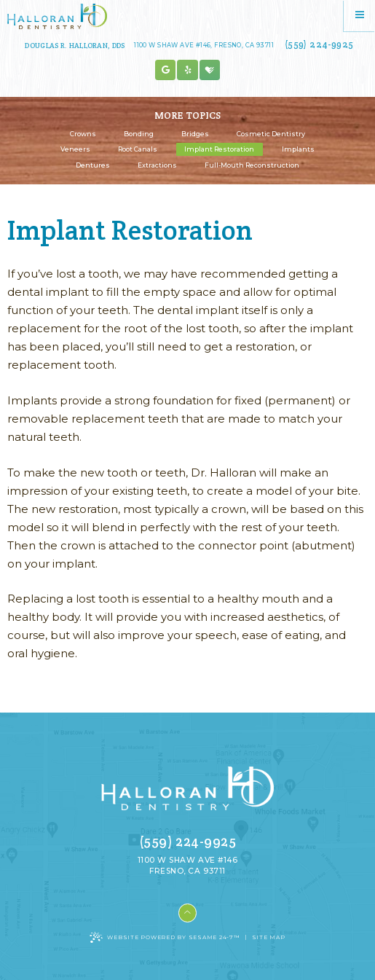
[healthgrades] (210, 70)
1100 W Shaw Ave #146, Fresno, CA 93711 (204, 45)
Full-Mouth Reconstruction (252, 165)
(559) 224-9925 (319, 44)
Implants (298, 149)
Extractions (157, 165)
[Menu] (359, 16)
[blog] (187, 70)
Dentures (93, 165)
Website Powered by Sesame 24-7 (165, 937)
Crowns (83, 134)
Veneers (75, 149)
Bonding (139, 134)
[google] (166, 70)
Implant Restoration (219, 149)
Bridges (195, 134)
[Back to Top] (188, 913)
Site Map (269, 937)
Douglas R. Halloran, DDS (75, 46)
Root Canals (138, 149)
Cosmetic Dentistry (271, 134)
